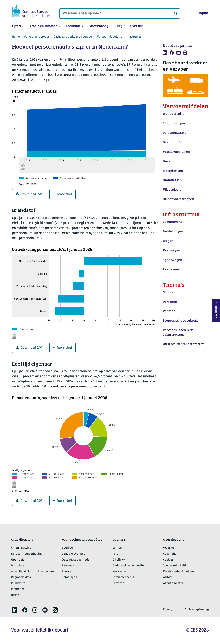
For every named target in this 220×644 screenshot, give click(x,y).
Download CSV (29, 194)
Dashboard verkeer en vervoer (73, 37)
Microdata (18, 566)
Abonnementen (173, 583)
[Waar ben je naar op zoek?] (120, 14)
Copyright (170, 554)
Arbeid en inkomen (43, 26)
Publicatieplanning (197, 609)
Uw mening (216, 310)
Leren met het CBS (124, 577)
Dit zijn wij (120, 560)
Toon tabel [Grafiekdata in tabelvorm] (62, 194)
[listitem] (165, 53)
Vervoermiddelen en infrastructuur (120, 37)
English (203, 14)
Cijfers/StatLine (21, 548)
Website (169, 548)
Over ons (137, 26)
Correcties (119, 583)
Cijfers (16, 26)
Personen (68, 566)
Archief (168, 577)
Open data (18, 560)
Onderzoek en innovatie (128, 566)
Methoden (18, 589)
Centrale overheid (74, 554)
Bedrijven (68, 548)
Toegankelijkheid (175, 566)
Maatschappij (99, 26)
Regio (121, 26)
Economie (73, 26)
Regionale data (21, 577)
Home (16, 37)
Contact (117, 548)
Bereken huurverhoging (27, 554)
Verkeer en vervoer (37, 37)
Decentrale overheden (77, 560)
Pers (115, 554)
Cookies (168, 560)
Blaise (15, 595)
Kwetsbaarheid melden (179, 572)
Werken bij (120, 572)
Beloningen (69, 577)
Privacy (66, 572)
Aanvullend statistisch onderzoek (33, 572)
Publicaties (18, 583)
